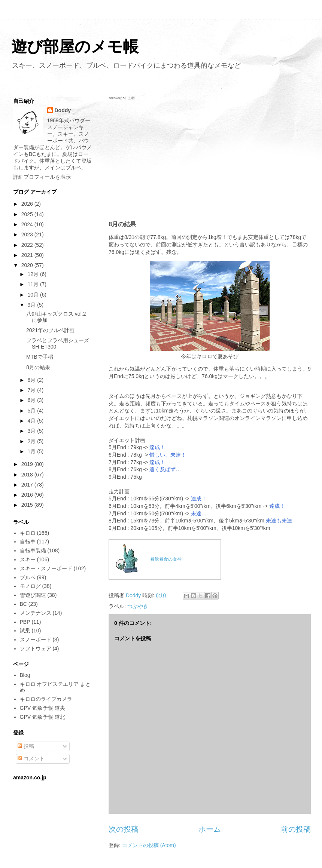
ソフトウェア (36, 648)
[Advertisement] (210, 160)
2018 (28, 475)
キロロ (28, 533)
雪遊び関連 (33, 595)
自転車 (28, 542)
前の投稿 (296, 829)
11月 (34, 284)
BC (23, 604)
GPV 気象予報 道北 (42, 717)
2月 (32, 441)
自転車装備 (33, 550)
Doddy (63, 110)
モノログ (30, 586)
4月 (32, 421)
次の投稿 (124, 829)
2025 (28, 214)
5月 (32, 411)
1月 (32, 451)
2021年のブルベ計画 (50, 330)
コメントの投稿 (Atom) (149, 845)
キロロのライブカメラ (46, 699)
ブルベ (28, 577)
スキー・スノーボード (46, 568)
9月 (32, 305)
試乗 (25, 631)
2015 (28, 505)
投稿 (26, 746)
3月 (32, 431)
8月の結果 (38, 367)
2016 (28, 495)
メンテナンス (36, 613)
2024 (28, 224)
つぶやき (138, 606)
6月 (32, 400)
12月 (34, 274)
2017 (28, 485)
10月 (34, 295)
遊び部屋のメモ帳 (75, 47)
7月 (32, 390)
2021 (28, 255)
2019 (28, 464)
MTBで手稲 (40, 357)
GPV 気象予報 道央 (42, 708)
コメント (31, 758)
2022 (28, 245)
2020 (28, 265)
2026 (28, 204)
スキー (28, 559)
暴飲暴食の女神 (166, 559)
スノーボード (36, 640)
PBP (25, 622)
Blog (25, 675)
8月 (32, 380)
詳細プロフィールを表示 (42, 177)
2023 (28, 234)
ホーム (210, 829)
